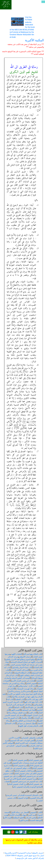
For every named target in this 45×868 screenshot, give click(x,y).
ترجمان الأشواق (26, 657)
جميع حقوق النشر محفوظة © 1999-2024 (21, 856)
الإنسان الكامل (15, 815)
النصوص (33, 812)
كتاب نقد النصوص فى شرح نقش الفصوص (27, 781)
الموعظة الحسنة (36, 820)
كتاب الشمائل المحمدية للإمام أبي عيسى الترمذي (24, 795)
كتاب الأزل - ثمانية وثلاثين (27, 686)
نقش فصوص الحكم (20, 760)
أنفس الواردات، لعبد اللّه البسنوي (22, 740)
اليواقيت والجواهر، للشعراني (32, 738)
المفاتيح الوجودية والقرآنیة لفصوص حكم (28, 787)
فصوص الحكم (31, 683)
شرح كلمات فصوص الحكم (18, 784)
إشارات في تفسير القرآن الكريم (23, 681)
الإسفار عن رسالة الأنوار (20, 812)
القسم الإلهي (15, 710)
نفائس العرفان (31, 818)
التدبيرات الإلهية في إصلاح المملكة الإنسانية (26, 662)
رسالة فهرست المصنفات (25, 689)
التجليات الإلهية (17, 654)
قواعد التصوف (23, 798)
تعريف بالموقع (38, 853)
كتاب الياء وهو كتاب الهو (33, 702)
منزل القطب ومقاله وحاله (17, 713)
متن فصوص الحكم (35, 760)
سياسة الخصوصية (25, 853)
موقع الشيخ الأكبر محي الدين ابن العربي (6, 4)
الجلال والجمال (26, 718)
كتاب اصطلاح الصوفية (22, 673)
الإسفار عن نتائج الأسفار (33, 707)
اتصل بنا (41, 856)
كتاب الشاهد (19, 707)
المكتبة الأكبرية (34, 40)
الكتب (40, 812)
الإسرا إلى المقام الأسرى (20, 670)
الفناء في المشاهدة (29, 710)
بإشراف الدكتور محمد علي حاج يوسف (30, 858)
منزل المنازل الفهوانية (34, 715)
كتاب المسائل (10, 723)
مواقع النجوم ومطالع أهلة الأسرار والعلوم (20, 659)
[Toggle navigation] (43, 2)
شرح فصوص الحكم (20, 766)
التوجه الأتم (8, 818)
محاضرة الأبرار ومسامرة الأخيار (20, 691)
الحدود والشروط (11, 853)
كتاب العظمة (20, 699)
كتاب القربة (32, 713)
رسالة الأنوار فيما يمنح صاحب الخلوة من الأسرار (25, 694)
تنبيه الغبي (32, 815)
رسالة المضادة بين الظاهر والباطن (24, 721)
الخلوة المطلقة (19, 818)
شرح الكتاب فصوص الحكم (25, 771)
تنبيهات (24, 815)
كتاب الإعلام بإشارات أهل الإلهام (30, 726)
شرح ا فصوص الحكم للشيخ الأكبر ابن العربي (21, 779)
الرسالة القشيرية (36, 798)
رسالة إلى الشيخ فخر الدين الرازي (19, 705)
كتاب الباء (10, 699)
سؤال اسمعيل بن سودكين (26, 723)
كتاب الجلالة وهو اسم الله (33, 654)
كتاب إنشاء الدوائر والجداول (22, 667)
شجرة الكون (24, 820)
